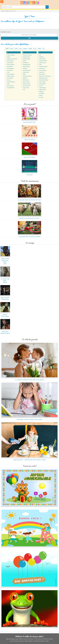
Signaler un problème (34, 641)
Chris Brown (42, 74)
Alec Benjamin (11, 65)
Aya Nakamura (11, 88)
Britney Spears (27, 84)
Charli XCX (42, 72)
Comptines (42, 93)
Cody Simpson (43, 88)
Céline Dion (42, 68)
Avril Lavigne (10, 86)
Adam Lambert (11, 55)
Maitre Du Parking (29, 139)
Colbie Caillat (42, 90)
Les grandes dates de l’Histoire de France (29, 199)
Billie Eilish (26, 72)
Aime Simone (10, 61)
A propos (12, 641)
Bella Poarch (26, 66)
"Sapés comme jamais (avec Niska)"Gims (5, 260)
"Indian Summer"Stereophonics (5, 298)
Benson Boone (27, 70)
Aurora (9, 80)
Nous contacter (25, 641)
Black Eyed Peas (27, 76)
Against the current (12, 59)
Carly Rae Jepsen (43, 66)
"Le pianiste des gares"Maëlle (5, 280)
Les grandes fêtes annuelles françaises (29, 236)
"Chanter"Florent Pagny (5, 315)
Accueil (3, 11)
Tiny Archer (29, 174)
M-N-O (25, 49)
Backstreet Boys (27, 55)
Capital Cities (42, 63)
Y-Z (43, 49)
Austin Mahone (11, 82)
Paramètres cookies (44, 641)
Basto (25, 61)
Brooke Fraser (27, 86)
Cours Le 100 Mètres (29, 156)
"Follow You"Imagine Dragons (5, 331)
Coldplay (41, 91)
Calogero (41, 57)
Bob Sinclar (26, 80)
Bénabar (25, 68)
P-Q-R (30, 49)
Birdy (24, 74)
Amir (8, 72)
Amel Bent (10, 70)
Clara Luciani (42, 82)
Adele (9, 57)
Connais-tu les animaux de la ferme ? (29, 217)
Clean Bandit (42, 84)
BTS (24, 90)
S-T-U (35, 49)
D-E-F (12, 49)
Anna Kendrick (11, 74)
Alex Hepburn (11, 68)
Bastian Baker (27, 59)
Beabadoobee (27, 65)
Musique (7, 11)
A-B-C (7, 49)
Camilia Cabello (43, 61)
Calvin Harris (42, 59)
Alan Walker (10, 63)
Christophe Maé (43, 78)
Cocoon (41, 86)
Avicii (8, 84)
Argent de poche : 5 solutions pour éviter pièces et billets (29, 459)
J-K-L (21, 49)
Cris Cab (41, 97)
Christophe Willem (44, 80)
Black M (25, 78)
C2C (40, 55)
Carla (40, 65)
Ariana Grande (11, 76)
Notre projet (18, 641)
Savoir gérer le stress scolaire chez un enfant (29, 419)
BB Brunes (26, 63)
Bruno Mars (26, 88)
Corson (41, 95)
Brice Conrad (26, 82)
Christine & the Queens (45, 76)
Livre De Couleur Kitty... (29, 121)
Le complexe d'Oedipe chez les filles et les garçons (29, 379)
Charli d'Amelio (43, 70)
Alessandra (10, 66)
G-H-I (16, 49)
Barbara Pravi (27, 57)
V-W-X (39, 49)
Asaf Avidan (10, 78)
